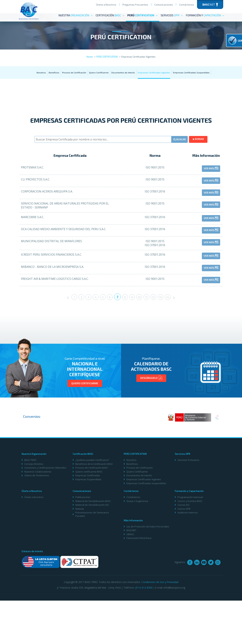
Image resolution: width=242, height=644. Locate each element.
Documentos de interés (123, 98)
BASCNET (131, 575)
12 (156, 343)
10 (141, 343)
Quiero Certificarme (99, 98)
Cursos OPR (184, 554)
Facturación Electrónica (139, 583)
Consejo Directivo (34, 509)
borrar (199, 164)
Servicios (172, 15)
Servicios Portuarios (188, 505)
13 (164, 343)
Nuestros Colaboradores (38, 517)
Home (90, 83)
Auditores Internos (188, 558)
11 (148, 343)
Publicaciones (83, 542)
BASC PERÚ (30, 505)
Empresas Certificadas (88, 520)
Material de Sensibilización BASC (93, 546)
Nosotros (41, 98)
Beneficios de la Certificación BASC (94, 509)
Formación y (205, 15)
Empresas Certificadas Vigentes (154, 98)
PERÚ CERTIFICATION (107, 83)
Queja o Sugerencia (137, 546)
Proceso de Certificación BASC (92, 513)
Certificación (110, 15)
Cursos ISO (184, 550)
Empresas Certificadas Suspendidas (191, 98)
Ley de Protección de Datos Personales (148, 572)
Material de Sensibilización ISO (92, 550)
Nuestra (76, 15)
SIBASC (130, 579)
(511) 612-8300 (144, 631)
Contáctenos (187, 5)
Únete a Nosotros (106, 5)
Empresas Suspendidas (88, 524)
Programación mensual (190, 542)
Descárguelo (151, 424)
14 (172, 343)
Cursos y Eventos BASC (190, 546)
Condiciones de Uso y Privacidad (160, 625)
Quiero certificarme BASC (89, 517)
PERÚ (143, 15)
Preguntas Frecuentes (135, 5)
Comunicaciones (164, 5)
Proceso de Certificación (74, 98)
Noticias (80, 554)
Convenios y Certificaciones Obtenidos (45, 513)
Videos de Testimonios (37, 520)
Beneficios (54, 98)
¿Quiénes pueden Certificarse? (92, 505)
